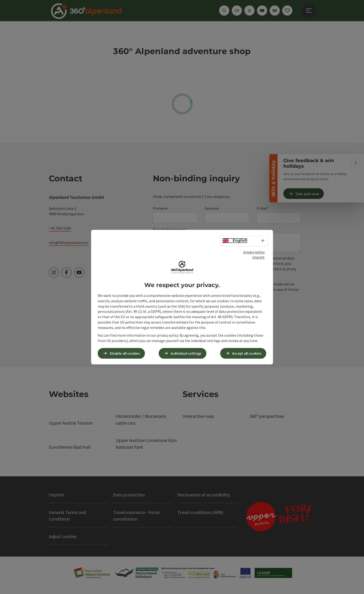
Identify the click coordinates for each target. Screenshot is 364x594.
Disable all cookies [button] (125, 353)
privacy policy (254, 252)
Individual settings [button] (186, 353)
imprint (258, 257)
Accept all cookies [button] (247, 353)
